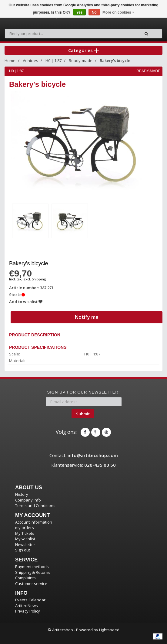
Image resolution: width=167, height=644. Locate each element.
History (22, 494)
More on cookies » (118, 12)
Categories (84, 50)
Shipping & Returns (33, 572)
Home (10, 60)
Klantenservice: (84, 465)
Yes (80, 12)
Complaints (25, 578)
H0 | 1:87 (53, 60)
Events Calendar (30, 600)
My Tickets (25, 533)
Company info (28, 500)
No (94, 12)
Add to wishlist (26, 302)
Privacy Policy (28, 611)
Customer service (31, 584)
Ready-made (81, 60)
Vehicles (30, 60)
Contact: (84, 455)
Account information (34, 522)
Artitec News (27, 606)
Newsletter (25, 544)
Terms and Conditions (35, 505)
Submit (83, 414)
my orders (25, 528)
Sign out (23, 550)
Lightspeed (109, 630)
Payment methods (32, 567)
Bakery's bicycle (115, 60)
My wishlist (25, 539)
